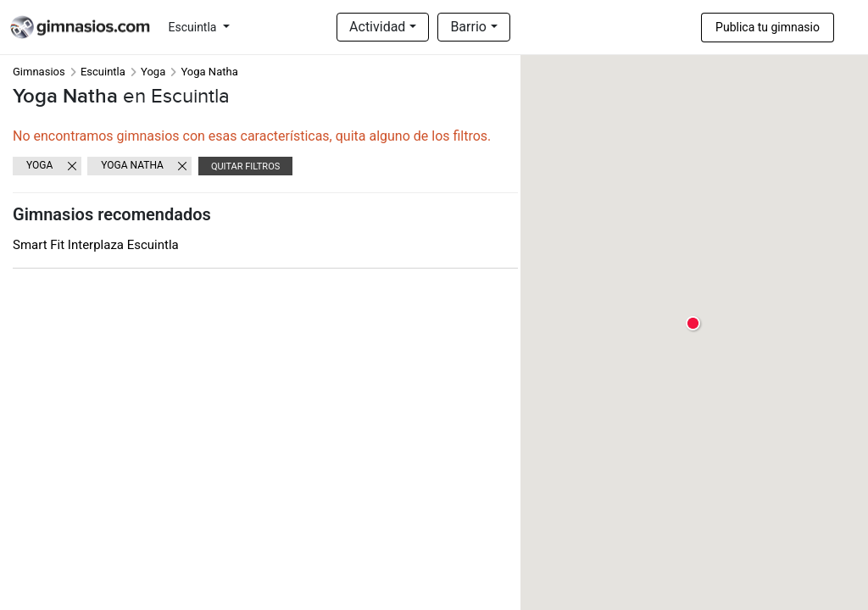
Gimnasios (39, 72)
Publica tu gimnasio (768, 27)
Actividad (377, 27)
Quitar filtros (245, 166)
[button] (694, 324)
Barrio (468, 27)
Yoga (153, 72)
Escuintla (194, 27)
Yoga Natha (132, 165)
